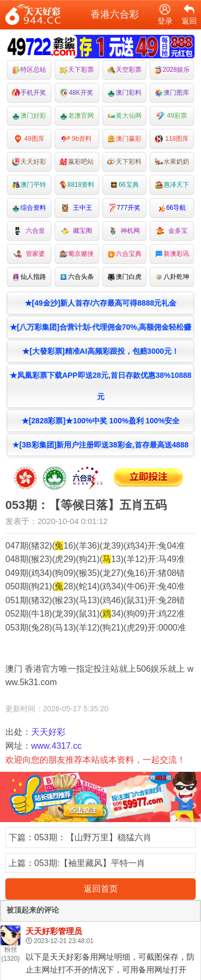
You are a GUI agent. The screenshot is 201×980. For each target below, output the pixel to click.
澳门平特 (29, 185)
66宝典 (124, 185)
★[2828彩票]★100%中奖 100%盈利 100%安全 (101, 421)
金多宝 (172, 231)
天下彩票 (77, 70)
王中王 (77, 208)
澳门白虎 (124, 277)
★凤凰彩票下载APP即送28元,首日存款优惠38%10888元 (100, 386)
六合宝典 (124, 254)
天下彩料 (124, 162)
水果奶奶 (172, 162)
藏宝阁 (77, 231)
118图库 (172, 139)
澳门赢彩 (124, 139)
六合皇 (29, 231)
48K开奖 (76, 93)
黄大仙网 (124, 116)
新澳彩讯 (172, 254)
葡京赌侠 (77, 254)
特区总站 (29, 70)
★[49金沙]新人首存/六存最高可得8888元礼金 (101, 303)
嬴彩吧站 (77, 162)
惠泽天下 (172, 185)
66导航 (172, 208)
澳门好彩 (29, 116)
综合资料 (29, 208)
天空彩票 (124, 70)
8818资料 (77, 185)
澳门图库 (172, 93)
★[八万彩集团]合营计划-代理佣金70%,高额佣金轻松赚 (101, 327)
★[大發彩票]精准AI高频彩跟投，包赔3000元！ (100, 351)
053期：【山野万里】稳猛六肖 (93, 837)
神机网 (125, 231)
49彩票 (172, 116)
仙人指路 (29, 277)
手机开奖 (29, 93)
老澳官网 (77, 116)
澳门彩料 (124, 93)
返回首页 (101, 889)
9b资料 (77, 139)
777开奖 (124, 208)
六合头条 (77, 277)
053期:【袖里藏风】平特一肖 (90, 863)
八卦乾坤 (172, 277)
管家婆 (29, 254)
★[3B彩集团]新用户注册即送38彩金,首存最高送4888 (100, 445)
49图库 (29, 139)
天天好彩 (29, 162)
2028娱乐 (172, 70)
